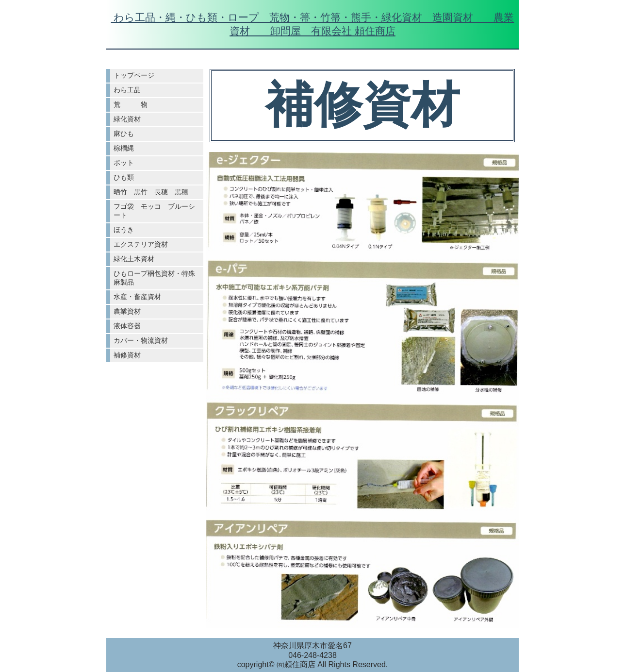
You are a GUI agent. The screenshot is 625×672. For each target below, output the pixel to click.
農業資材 (127, 311)
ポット (124, 163)
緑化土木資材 (134, 259)
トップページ (134, 75)
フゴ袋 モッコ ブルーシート (154, 211)
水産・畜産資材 (137, 297)
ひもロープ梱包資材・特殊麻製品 (154, 278)
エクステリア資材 (141, 244)
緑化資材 (127, 119)
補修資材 (127, 355)
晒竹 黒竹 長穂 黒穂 (151, 192)
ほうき (124, 230)
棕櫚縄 (124, 148)
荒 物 (131, 104)
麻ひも (124, 134)
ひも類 (124, 177)
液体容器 (127, 326)
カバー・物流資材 (141, 340)
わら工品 (127, 90)
